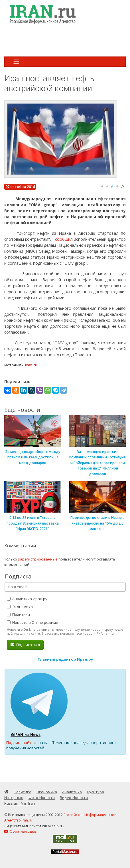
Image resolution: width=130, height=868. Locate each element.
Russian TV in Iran (20, 803)
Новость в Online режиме (32, 622)
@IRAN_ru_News (26, 735)
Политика (18, 614)
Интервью (14, 798)
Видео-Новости (74, 798)
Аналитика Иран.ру (27, 599)
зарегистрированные (38, 559)
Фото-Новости (42, 798)
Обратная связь (21, 831)
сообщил (64, 239)
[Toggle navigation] (16, 62)
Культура (96, 792)
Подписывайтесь (22, 742)
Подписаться (25, 645)
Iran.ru (31, 365)
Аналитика (72, 792)
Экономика (20, 607)
